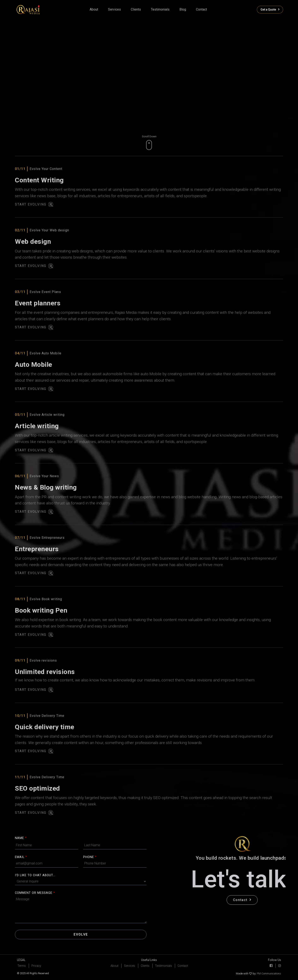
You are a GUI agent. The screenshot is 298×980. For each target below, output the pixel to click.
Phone (90, 857)
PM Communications (269, 973)
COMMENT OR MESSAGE (35, 893)
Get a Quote (270, 9)
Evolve (81, 934)
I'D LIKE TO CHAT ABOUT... (35, 875)
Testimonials (160, 9)
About (94, 9)
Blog (183, 9)
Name (21, 838)
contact (201, 9)
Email (21, 857)
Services (114, 9)
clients (136, 9)
